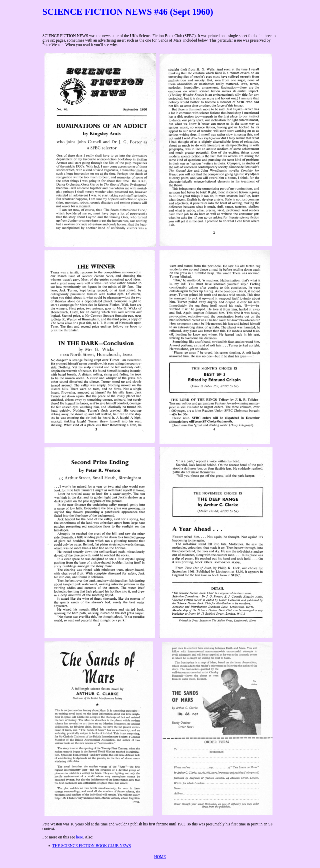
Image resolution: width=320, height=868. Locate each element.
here (79, 837)
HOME (160, 857)
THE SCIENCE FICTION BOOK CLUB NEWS (92, 846)
